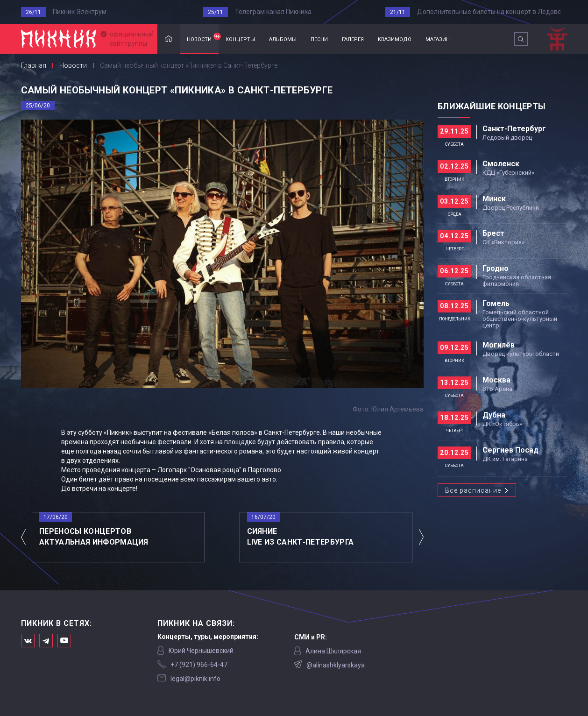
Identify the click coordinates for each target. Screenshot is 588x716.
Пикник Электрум (80, 12)
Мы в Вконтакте (28, 641)
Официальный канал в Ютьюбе (64, 641)
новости (203, 38)
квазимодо (395, 39)
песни (319, 39)
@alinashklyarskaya (336, 665)
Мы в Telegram (46, 641)
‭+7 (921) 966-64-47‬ (199, 665)
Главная (169, 39)
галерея (353, 39)
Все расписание (473, 490)
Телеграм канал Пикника (273, 12)
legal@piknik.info (195, 679)
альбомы (283, 39)
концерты (240, 39)
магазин (438, 39)
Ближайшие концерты (492, 106)
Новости (73, 65)
